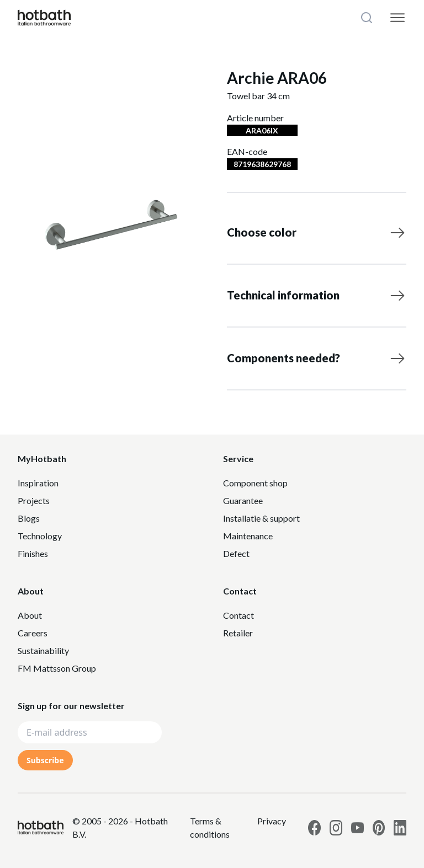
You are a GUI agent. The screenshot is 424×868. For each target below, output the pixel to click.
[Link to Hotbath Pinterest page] (379, 828)
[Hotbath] (41, 827)
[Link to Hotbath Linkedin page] (400, 828)
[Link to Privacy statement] (219, 828)
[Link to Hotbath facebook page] (314, 828)
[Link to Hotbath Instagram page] (336, 828)
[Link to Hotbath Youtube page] (357, 828)
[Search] (368, 18)
